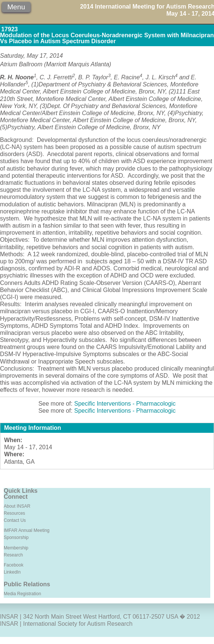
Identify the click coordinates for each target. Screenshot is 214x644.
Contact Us (15, 520)
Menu (16, 7)
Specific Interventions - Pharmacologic (125, 404)
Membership (16, 548)
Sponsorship (16, 537)
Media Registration (22, 594)
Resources (14, 513)
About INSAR (17, 506)
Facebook (14, 565)
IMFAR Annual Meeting (27, 530)
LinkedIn (12, 572)
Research (13, 555)
